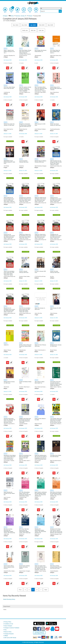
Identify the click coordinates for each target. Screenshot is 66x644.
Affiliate (6, 636)
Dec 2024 (24, 25)
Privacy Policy (8, 622)
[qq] (52, 629)
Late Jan (41, 30)
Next (46, 590)
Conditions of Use (9, 624)
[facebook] (39, 629)
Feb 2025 (42, 25)
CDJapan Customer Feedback (12, 628)
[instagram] (43, 629)
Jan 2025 (33, 25)
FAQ (5, 630)
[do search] (60, 11)
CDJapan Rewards (9, 634)
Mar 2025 (50, 25)
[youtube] (57, 629)
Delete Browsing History (9, 599)
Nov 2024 (16, 25)
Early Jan (25, 30)
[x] (35, 629)
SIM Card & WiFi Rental (10, 638)
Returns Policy (8, 632)
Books (5, 610)
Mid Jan (33, 30)
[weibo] (48, 629)
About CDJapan (8, 626)
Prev (20, 590)
